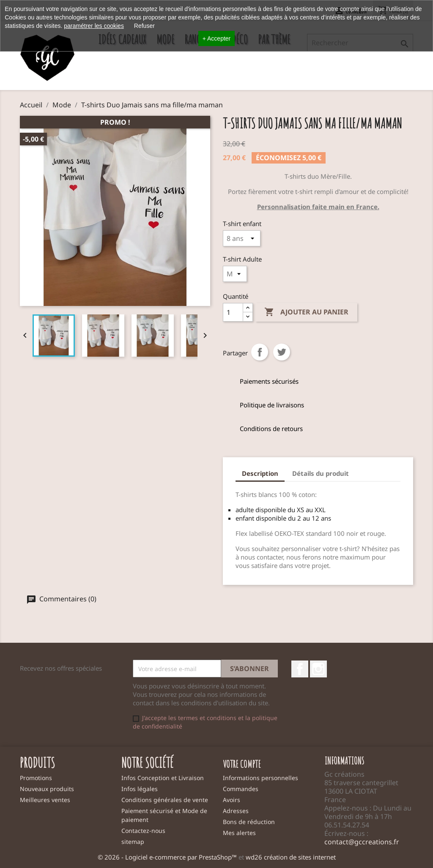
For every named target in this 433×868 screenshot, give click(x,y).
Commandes (241, 789)
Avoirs (232, 800)
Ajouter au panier (306, 312)
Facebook (300, 669)
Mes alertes (239, 833)
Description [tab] (260, 473)
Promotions (36, 778)
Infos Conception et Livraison (163, 778)
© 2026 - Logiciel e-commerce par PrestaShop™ (168, 857)
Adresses (236, 811)
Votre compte (242, 764)
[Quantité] (233, 312)
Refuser (144, 26)
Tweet (282, 352)
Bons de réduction (249, 822)
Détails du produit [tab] (321, 473)
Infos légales (140, 789)
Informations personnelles (260, 778)
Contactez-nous (143, 831)
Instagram (318, 669)
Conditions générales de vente (165, 800)
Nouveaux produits (47, 789)
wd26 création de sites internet (291, 857)
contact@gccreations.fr (362, 842)
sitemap (133, 842)
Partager (260, 352)
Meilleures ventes (45, 800)
